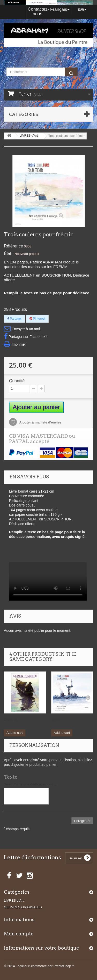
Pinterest (37, 319)
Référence (13, 246)
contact (64, 125)
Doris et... (12, 720)
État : (9, 254)
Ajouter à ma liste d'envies (40, 422)
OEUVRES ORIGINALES (23, 907)
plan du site (82, 125)
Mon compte (19, 934)
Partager (14, 319)
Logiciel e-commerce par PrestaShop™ (45, 966)
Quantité (17, 381)
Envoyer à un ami (26, 329)
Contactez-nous (38, 11)
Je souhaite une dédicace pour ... (30, 784)
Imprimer (19, 344)
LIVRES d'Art (14, 900)
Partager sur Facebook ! (28, 337)
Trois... (57, 720)
